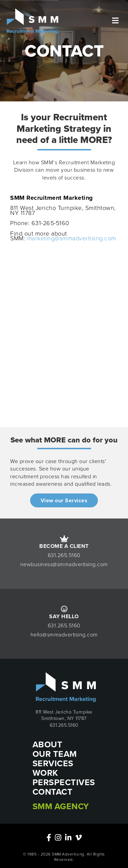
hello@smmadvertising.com (64, 635)
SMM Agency (61, 806)
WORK (45, 773)
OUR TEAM (55, 754)
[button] (64, 500)
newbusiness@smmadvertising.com (64, 564)
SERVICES (53, 763)
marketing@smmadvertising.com (72, 238)
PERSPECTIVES (64, 782)
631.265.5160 (64, 555)
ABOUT (48, 744)
